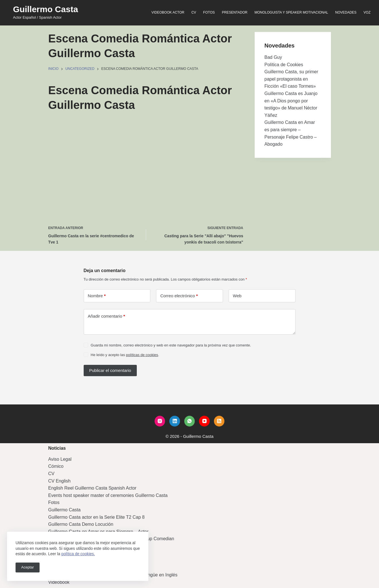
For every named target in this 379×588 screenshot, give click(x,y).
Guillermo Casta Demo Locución (81, 524)
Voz (367, 12)
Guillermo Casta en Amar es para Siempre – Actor (98, 532)
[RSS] (219, 421)
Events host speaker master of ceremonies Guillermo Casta (108, 495)
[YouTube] (204, 421)
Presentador (235, 12)
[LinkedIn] (175, 421)
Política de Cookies (284, 65)
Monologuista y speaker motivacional (291, 12)
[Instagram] (160, 421)
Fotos (209, 12)
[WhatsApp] (190, 421)
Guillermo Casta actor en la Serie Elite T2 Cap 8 (97, 517)
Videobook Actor (168, 12)
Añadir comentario (107, 316)
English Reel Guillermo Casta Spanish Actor (92, 488)
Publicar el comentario (110, 370)
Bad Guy (273, 57)
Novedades (346, 12)
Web (237, 296)
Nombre (97, 296)
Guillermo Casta (46, 9)
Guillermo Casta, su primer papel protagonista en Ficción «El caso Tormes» (291, 79)
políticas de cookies (142, 355)
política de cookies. (78, 554)
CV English (59, 481)
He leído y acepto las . (125, 355)
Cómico (56, 466)
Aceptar (28, 567)
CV (194, 12)
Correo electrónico (179, 296)
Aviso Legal (60, 459)
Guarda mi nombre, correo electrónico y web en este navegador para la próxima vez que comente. (171, 345)
